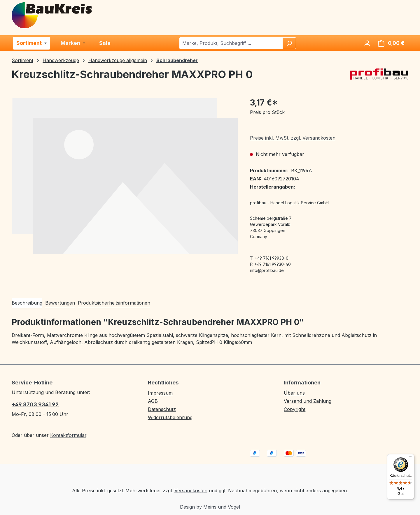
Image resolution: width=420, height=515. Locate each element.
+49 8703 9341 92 (35, 404)
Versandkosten (191, 491)
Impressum (160, 393)
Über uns (294, 393)
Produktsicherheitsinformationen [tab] (114, 303)
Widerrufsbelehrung (170, 417)
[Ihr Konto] (367, 43)
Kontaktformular (68, 435)
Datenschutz (162, 409)
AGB (153, 401)
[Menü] (411, 458)
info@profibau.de (267, 270)
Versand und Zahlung (308, 401)
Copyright (295, 409)
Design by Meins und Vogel (210, 507)
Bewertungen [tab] (60, 303)
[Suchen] (289, 43)
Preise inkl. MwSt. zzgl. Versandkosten (293, 138)
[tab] (27, 303)
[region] (125, 176)
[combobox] (231, 43)
